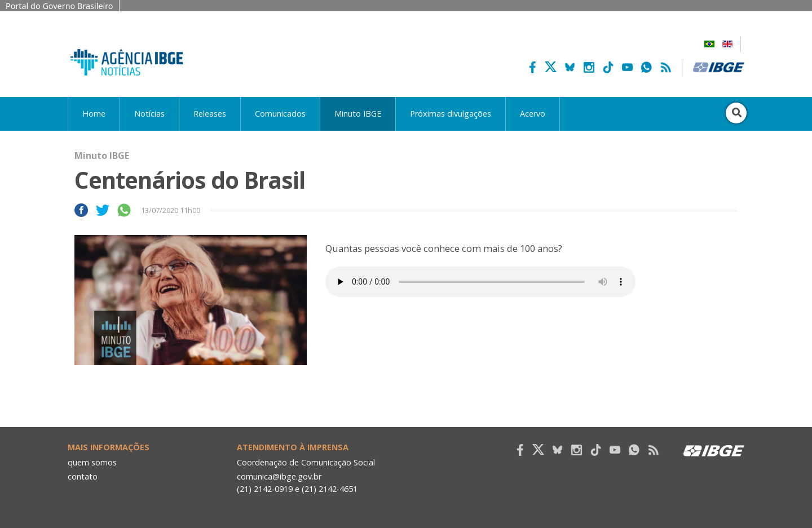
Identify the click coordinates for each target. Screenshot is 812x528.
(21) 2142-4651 (330, 489)
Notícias (149, 114)
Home (94, 114)
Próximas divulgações (451, 114)
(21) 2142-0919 (265, 489)
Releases (210, 114)
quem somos (92, 462)
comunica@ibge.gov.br (279, 476)
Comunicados (280, 114)
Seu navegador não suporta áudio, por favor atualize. (480, 282)
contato (83, 476)
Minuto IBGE (358, 114)
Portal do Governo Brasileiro (59, 6)
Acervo (533, 114)
